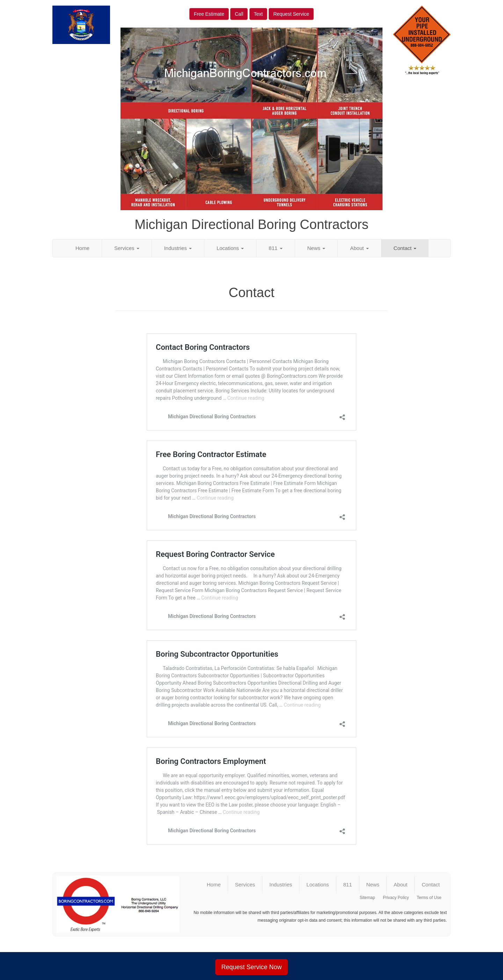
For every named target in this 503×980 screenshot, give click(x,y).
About (359, 248)
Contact (405, 248)
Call (239, 14)
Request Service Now (251, 967)
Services (127, 248)
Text (258, 14)
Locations (230, 248)
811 (275, 248)
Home (82, 248)
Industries (178, 248)
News (316, 248)
